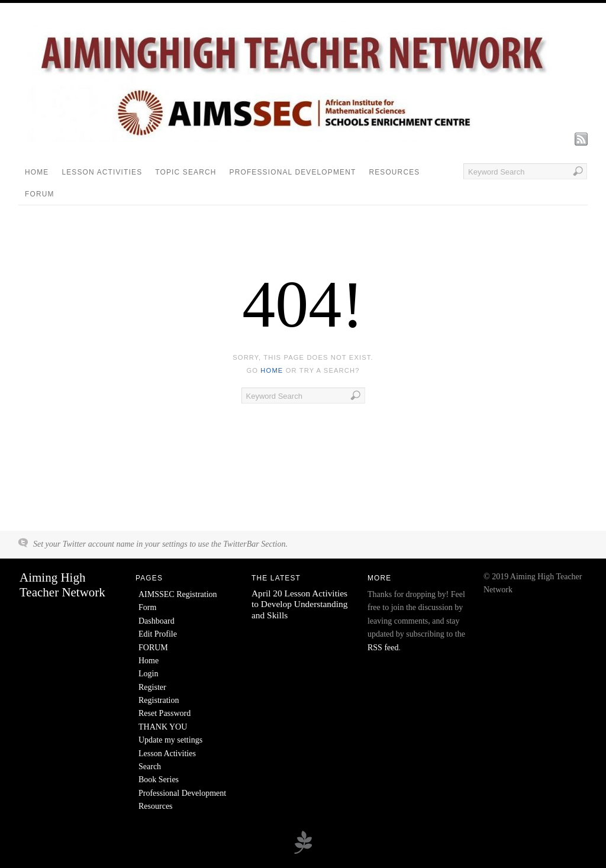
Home (37, 172)
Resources (394, 172)
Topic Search (186, 172)
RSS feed (383, 648)
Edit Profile (158, 634)
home (272, 370)
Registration (159, 700)
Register (152, 687)
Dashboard (157, 621)
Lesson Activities (102, 172)
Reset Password (165, 713)
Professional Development (293, 172)
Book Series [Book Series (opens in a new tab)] (159, 780)
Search (150, 767)
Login (148, 674)
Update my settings (170, 740)
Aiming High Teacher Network (62, 585)
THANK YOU (163, 727)
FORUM (40, 194)
